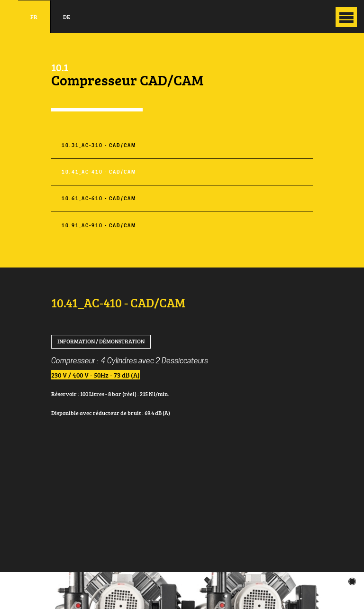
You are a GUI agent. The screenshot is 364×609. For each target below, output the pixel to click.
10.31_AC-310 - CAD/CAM (99, 145)
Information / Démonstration (101, 341)
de (67, 17)
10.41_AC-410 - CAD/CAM (99, 172)
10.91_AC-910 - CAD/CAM (99, 226)
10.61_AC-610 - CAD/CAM (99, 198)
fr (34, 17)
